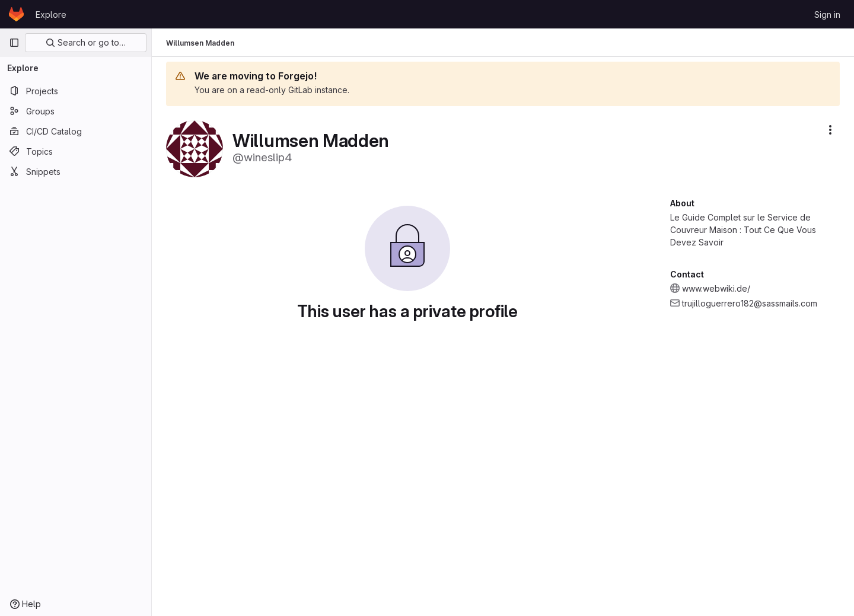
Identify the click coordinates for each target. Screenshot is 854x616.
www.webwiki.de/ (716, 288)
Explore (51, 15)
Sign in (827, 15)
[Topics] (76, 151)
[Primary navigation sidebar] (14, 43)
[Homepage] (16, 14)
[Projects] (76, 91)
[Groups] (76, 111)
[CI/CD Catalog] (76, 131)
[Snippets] (76, 171)
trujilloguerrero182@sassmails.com (750, 303)
